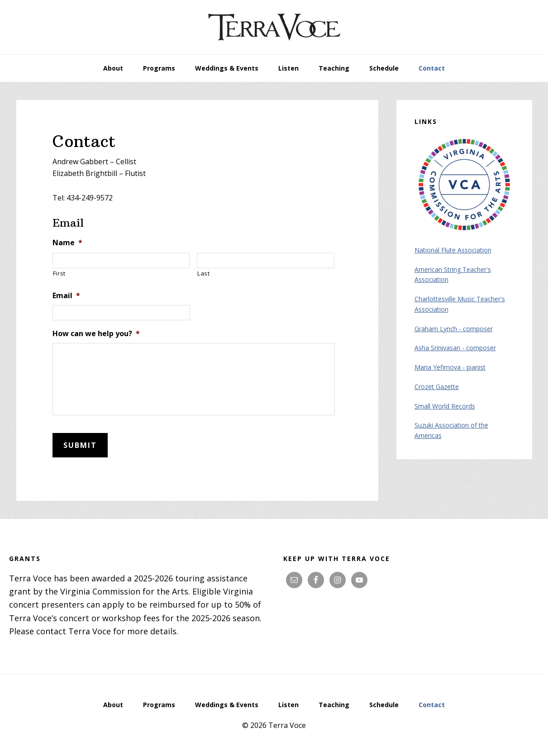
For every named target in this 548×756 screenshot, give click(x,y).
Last (204, 273)
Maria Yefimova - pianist (450, 367)
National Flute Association (453, 250)
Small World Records (445, 406)
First (59, 273)
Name (67, 243)
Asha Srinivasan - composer (455, 348)
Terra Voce (274, 27)
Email (66, 296)
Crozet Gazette (437, 387)
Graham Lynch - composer (454, 329)
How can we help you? (96, 334)
